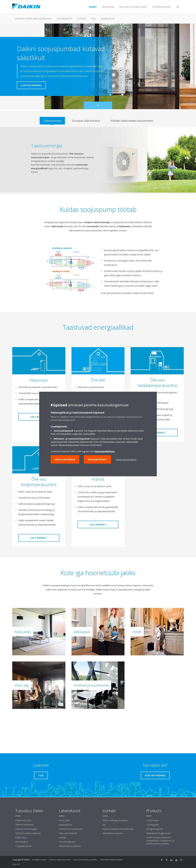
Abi (104, 825)
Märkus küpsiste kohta (60, 860)
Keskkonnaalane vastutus (28, 833)
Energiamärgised (155, 829)
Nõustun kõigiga (65, 459)
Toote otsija (152, 820)
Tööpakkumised (23, 846)
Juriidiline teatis (40, 860)
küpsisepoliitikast (105, 451)
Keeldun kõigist (97, 459)
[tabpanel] (98, 160)
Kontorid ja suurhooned (71, 829)
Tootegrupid (64, 19)
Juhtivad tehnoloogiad (26, 829)
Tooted (81, 19)
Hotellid (63, 837)
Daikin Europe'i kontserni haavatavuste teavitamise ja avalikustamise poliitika (160, 841)
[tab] (52, 121)
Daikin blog (108, 19)
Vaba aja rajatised (68, 833)
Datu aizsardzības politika (85, 860)
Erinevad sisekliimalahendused (33, 19)
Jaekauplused (65, 825)
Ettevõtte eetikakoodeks (112, 860)
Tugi (93, 19)
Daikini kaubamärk (24, 825)
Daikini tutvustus (24, 820)
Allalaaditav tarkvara (113, 833)
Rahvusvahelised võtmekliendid (118, 829)
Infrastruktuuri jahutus (70, 846)
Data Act (16, 864)
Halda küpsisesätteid (126, 459)
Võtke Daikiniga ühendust (115, 820)
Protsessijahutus (67, 842)
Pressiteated (22, 842)
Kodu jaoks (65, 820)
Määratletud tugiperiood (158, 833)
